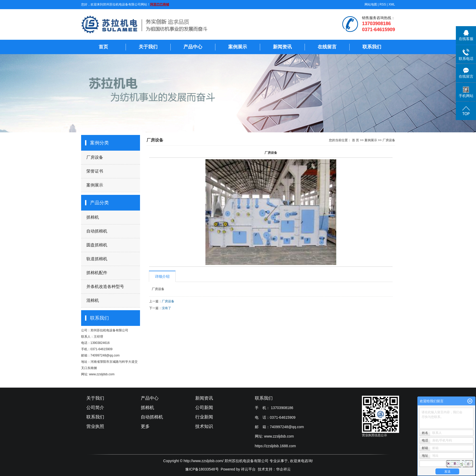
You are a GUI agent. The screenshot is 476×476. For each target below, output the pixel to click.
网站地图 (371, 4)
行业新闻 (204, 417)
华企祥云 (283, 469)
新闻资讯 (282, 47)
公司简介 (95, 408)
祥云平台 (248, 469)
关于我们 (148, 47)
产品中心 (193, 47)
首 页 (355, 140)
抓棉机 (93, 217)
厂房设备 (95, 157)
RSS (383, 4)
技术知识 (204, 426)
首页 (103, 47)
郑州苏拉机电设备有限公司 (109, 330)
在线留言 (327, 47)
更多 (145, 426)
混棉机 (93, 300)
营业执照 (95, 426)
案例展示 (238, 47)
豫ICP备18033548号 (202, 469)
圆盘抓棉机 (97, 245)
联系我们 (372, 47)
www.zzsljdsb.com (279, 436)
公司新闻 (204, 408)
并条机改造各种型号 (105, 287)
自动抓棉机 (97, 231)
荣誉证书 (95, 171)
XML (392, 4)
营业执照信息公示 (374, 435)
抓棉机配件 (97, 273)
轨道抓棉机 (97, 259)
